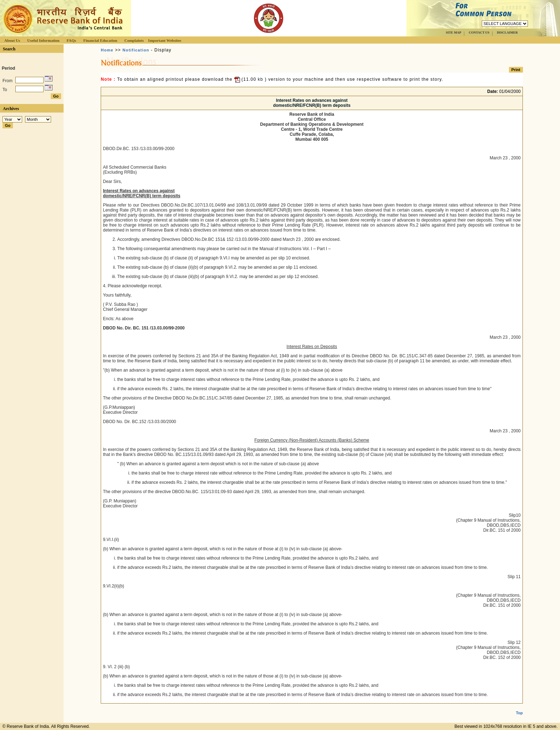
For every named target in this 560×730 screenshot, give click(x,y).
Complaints (134, 40)
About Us (12, 40)
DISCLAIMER (507, 33)
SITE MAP (453, 33)
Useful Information (43, 40)
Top (519, 707)
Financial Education (100, 40)
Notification (136, 50)
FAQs (71, 40)
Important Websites (165, 40)
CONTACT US (479, 33)
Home (107, 50)
